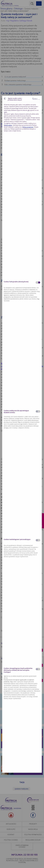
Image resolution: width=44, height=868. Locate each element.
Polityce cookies (8, 125)
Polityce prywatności (28, 127)
